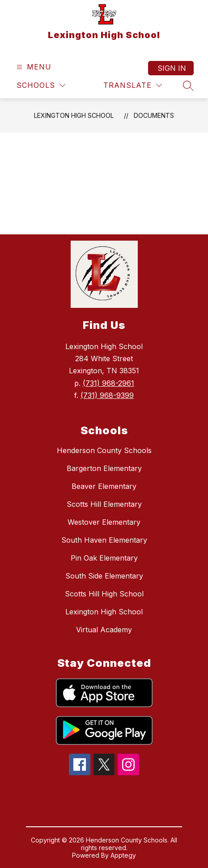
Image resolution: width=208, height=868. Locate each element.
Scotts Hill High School (104, 594)
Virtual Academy (104, 630)
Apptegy (123, 855)
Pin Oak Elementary (104, 558)
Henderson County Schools (104, 450)
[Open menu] (33, 67)
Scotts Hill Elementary (104, 504)
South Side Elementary (104, 576)
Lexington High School (74, 115)
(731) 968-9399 (107, 395)
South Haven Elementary (104, 540)
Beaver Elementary (104, 486)
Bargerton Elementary (104, 468)
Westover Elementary (104, 522)
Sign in (172, 68)
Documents (154, 115)
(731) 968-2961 (108, 383)
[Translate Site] (133, 85)
